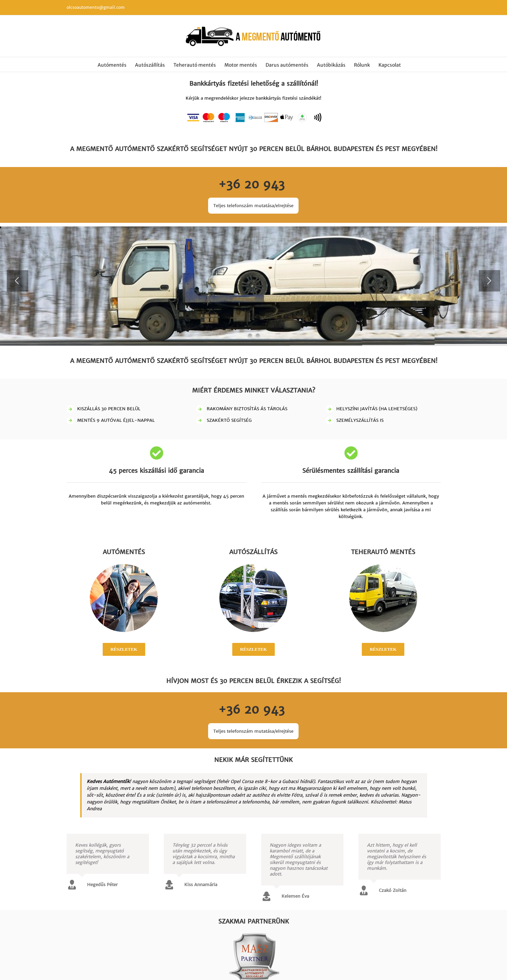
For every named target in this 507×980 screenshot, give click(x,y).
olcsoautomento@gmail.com (96, 7)
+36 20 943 (253, 184)
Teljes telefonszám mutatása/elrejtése (253, 206)
